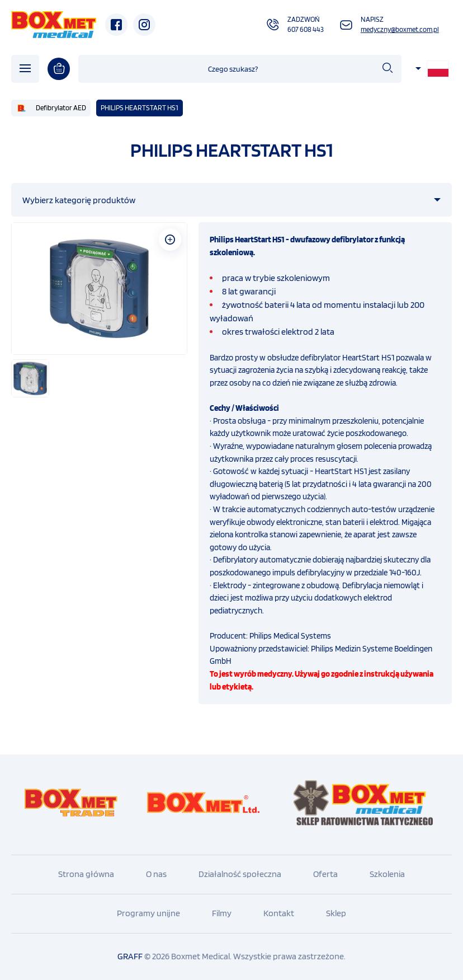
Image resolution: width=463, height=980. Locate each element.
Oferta (325, 874)
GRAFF (130, 956)
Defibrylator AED (61, 108)
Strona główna (86, 874)
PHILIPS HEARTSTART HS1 (140, 108)
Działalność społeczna (240, 874)
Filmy (222, 913)
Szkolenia (387, 874)
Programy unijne (148, 913)
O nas (156, 874)
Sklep (336, 913)
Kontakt (279, 913)
